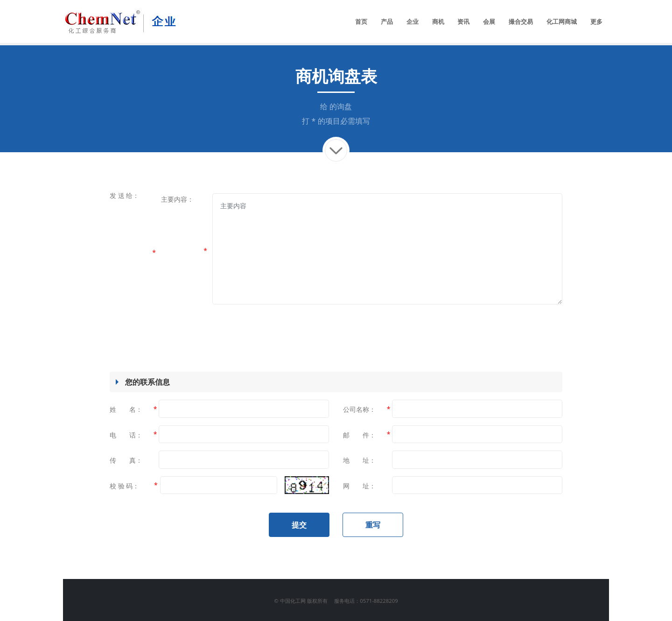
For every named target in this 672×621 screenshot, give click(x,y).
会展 (489, 21)
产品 (387, 21)
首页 (361, 21)
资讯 (463, 21)
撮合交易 (521, 21)
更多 (596, 21)
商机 (438, 21)
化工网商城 (562, 21)
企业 (413, 21)
